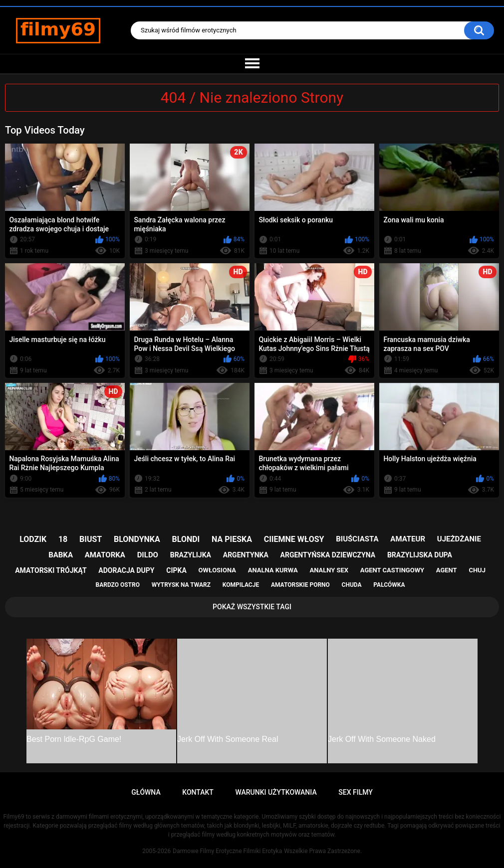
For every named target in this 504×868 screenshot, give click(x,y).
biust (91, 539)
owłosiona (217, 570)
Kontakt (198, 792)
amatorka (105, 555)
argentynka (246, 555)
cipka (176, 570)
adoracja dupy (126, 570)
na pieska (232, 539)
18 (63, 539)
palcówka (389, 585)
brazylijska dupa (420, 555)
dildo (148, 555)
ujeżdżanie (459, 539)
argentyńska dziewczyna (328, 555)
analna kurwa (273, 570)
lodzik (33, 539)
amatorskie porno (300, 585)
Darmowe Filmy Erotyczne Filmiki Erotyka (227, 851)
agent (447, 570)
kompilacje (241, 585)
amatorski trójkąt (51, 570)
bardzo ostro (118, 585)
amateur (408, 539)
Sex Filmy (356, 792)
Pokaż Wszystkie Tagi (252, 607)
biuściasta (357, 539)
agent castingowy (392, 570)
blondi (186, 539)
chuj (477, 570)
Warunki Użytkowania (276, 792)
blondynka (137, 539)
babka (61, 555)
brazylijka (191, 555)
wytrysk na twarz (181, 585)
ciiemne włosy (294, 539)
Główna (146, 792)
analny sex (329, 570)
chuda (352, 585)
